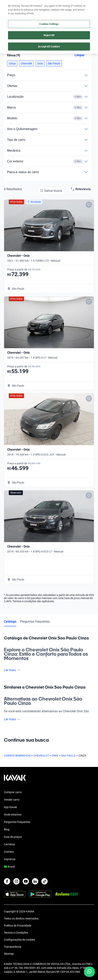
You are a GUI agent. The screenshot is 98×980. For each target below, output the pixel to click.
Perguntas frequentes (35, 622)
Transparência (13, 947)
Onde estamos (13, 815)
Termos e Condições (16, 933)
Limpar (80, 55)
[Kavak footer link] (15, 780)
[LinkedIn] (35, 881)
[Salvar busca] (51, 191)
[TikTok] (45, 881)
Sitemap (9, 954)
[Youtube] (26, 881)
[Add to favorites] (89, 205)
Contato (9, 852)
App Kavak (10, 807)
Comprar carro (13, 792)
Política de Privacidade (18, 926)
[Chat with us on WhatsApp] (89, 972)
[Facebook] (7, 881)
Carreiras (9, 844)
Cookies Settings (49, 24)
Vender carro (12, 800)
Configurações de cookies (19, 940)
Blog (7, 829)
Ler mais (12, 670)
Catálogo (10, 622)
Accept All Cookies (49, 47)
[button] (12, 63)
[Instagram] (16, 881)
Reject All (49, 35)
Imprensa (10, 859)
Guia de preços (13, 837)
